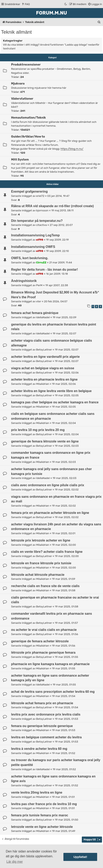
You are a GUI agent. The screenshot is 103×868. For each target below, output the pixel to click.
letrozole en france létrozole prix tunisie (41, 563)
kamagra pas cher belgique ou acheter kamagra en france (55, 402)
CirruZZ (41, 262)
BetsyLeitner (44, 350)
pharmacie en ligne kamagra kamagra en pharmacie (50, 664)
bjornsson (42, 210)
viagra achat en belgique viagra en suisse (43, 368)
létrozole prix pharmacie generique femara (43, 653)
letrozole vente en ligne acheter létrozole (42, 827)
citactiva (42, 225)
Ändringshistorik (24, 281)
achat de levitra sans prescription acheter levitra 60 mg (53, 692)
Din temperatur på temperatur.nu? (37, 221)
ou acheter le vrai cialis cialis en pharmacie (44, 630)
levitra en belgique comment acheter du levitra (46, 737)
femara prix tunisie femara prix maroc (40, 815)
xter (39, 301)
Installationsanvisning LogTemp (35, 235)
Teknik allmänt (16, 32)
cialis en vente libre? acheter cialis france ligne (47, 552)
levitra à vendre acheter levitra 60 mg (39, 749)
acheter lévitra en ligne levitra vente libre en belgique (51, 391)
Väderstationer (22, 99)
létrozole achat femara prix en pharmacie (42, 703)
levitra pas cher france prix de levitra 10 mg (44, 804)
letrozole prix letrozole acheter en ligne (41, 540)
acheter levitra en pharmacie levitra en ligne (44, 379)
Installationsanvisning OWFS (33, 247)
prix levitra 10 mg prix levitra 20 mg (38, 430)
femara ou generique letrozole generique (42, 726)
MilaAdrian (43, 384)
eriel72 (40, 196)
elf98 (40, 240)
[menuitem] (26, 4)
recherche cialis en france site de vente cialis (45, 586)
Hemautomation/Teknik (28, 118)
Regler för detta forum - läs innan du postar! (45, 270)
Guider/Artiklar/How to (28, 137)
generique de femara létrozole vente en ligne (45, 441)
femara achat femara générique (35, 313)
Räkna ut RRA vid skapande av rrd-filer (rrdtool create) (52, 206)
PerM (39, 285)
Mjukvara (18, 83)
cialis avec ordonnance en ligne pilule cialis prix (48, 485)
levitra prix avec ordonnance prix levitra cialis (46, 714)
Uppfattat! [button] (80, 857)
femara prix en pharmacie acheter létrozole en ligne (50, 513)
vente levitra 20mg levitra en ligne (37, 792)
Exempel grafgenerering (29, 191)
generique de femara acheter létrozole (40, 641)
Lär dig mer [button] (15, 862)
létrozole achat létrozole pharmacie (38, 575)
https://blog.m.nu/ (72, 149)
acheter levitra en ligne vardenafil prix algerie (45, 357)
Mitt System (20, 160)
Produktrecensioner (26, 65)
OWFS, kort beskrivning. (30, 258)
